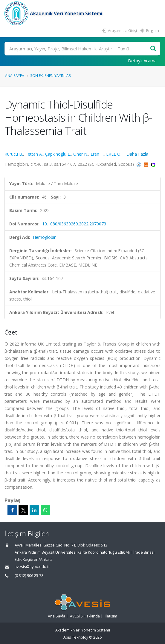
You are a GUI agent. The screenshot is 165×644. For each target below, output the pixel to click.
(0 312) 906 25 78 (29, 576)
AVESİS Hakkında (85, 616)
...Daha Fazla (136, 154)
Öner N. (81, 154)
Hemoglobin (45, 237)
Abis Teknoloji (76, 637)
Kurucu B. (14, 154)
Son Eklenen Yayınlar (51, 75)
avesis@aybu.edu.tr (32, 567)
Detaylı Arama (142, 61)
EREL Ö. (114, 154)
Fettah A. (34, 154)
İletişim (111, 616)
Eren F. (97, 154)
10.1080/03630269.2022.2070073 (74, 224)
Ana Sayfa (15, 75)
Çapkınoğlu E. (58, 154)
